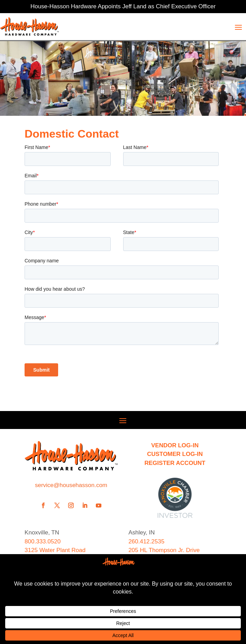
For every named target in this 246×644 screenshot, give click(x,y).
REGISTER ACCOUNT (175, 463)
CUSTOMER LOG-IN (175, 454)
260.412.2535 (146, 542)
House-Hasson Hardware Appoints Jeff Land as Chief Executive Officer (123, 6)
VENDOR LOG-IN (175, 445)
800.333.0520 (43, 542)
